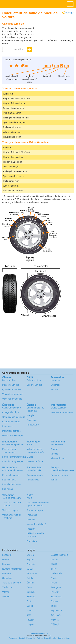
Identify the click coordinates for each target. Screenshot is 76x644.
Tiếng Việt (56, 615)
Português (56, 587)
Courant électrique (11, 422)
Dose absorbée (34, 470)
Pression (31, 529)
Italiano (54, 560)
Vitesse (54, 454)
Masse (30, 457)
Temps (54, 480)
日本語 (54, 564)
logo (38, 4)
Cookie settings (64, 638)
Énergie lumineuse (11, 475)
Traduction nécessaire (39, 633)
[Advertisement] (54, 29)
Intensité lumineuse (12, 484)
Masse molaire (9, 380)
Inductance (8, 426)
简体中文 (55, 620)
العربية (30, 569)
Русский (55, 592)
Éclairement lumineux (13, 470)
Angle (29, 498)
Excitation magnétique (13, 444)
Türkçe (54, 606)
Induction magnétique (13, 461)
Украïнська (56, 610)
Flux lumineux (9, 480)
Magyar (30, 624)
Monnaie (31, 520)
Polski (54, 583)
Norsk (54, 578)
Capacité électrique (12, 408)
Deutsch (31, 592)
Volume (55, 389)
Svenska (55, 601)
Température (33, 425)
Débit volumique (34, 385)
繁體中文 (55, 624)
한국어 (54, 569)
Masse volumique (11, 385)
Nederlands (56, 573)
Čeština (30, 583)
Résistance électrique (13, 436)
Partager (68, 13)
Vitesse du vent (58, 458)
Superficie (56, 385)
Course (54, 449)
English (30, 555)
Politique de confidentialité (47, 638)
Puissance (32, 420)
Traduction (32, 541)
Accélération (57, 444)
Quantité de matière (12, 389)
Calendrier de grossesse (63, 470)
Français (31, 564)
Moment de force (35, 461)
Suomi (30, 606)
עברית (29, 610)
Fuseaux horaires (59, 475)
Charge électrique (11, 412)
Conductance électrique (14, 417)
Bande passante (59, 408)
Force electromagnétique (14, 457)
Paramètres (13, 638)
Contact (22, 638)
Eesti (29, 601)
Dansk (30, 587)
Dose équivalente (35, 475)
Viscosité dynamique (12, 399)
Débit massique (34, 380)
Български (32, 573)
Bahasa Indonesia (60, 555)
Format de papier (35, 510)
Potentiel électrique (11, 431)
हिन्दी (29, 615)
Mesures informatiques (62, 412)
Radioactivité (33, 480)
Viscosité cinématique (13, 394)
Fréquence (32, 515)
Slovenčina (56, 597)
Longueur (55, 380)
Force (29, 444)
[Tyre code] (14, 49)
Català (30, 578)
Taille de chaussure (12, 498)
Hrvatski (31, 620)
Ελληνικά (31, 597)
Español (31, 560)
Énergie (30, 415)
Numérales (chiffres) (36, 524)
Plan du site (31, 638)
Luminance (8, 489)
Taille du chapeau (11, 510)
